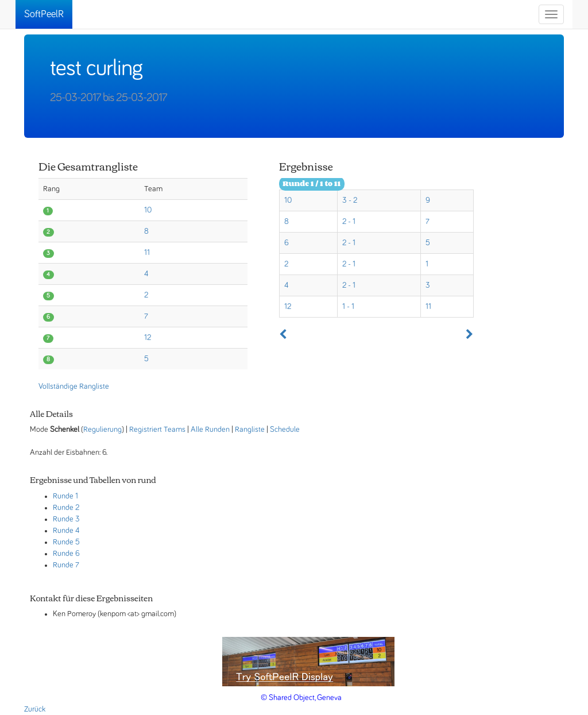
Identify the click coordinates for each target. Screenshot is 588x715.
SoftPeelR (44, 14)
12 (148, 338)
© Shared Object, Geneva (301, 698)
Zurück (35, 709)
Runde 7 (66, 565)
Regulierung (102, 430)
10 (148, 210)
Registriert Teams (157, 430)
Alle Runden (210, 430)
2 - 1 (349, 222)
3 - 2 (350, 200)
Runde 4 (66, 531)
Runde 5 (66, 542)
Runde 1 (65, 496)
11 (147, 253)
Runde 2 (66, 508)
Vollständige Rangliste (74, 387)
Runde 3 (66, 519)
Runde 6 (66, 554)
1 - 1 (348, 307)
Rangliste (250, 430)
